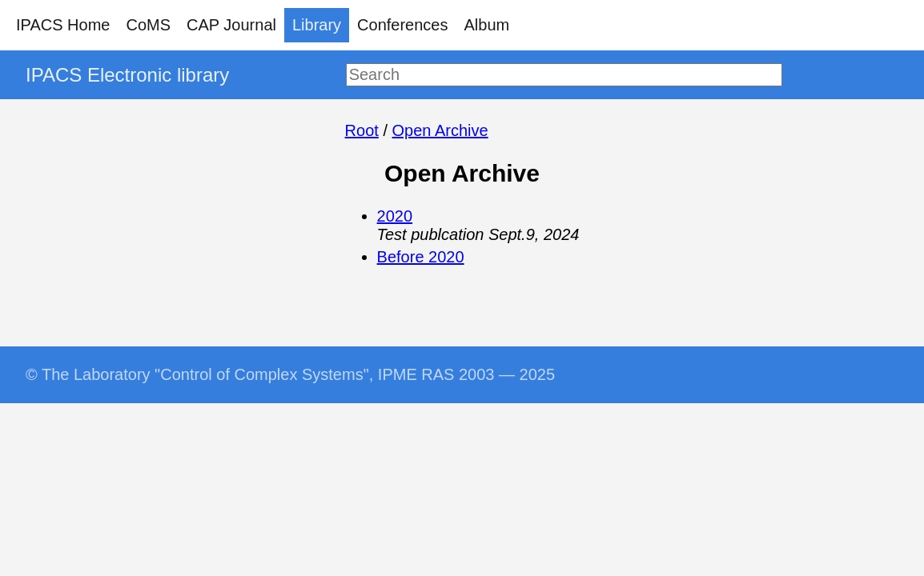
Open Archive (440, 130)
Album (487, 25)
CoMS (148, 25)
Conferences (402, 25)
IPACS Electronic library (127, 75)
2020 (395, 216)
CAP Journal (231, 25)
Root (362, 130)
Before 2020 (421, 257)
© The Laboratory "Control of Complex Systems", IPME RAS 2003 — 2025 (290, 374)
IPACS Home (63, 25)
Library (317, 25)
